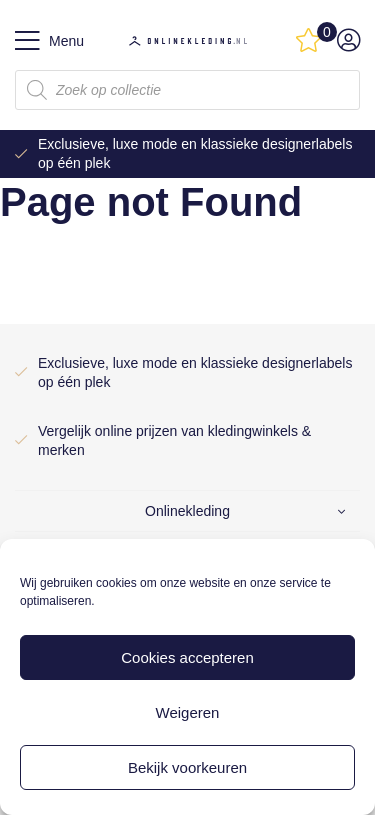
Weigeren (188, 712)
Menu (49, 41)
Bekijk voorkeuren (187, 767)
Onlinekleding (187, 511)
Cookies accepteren (187, 657)
